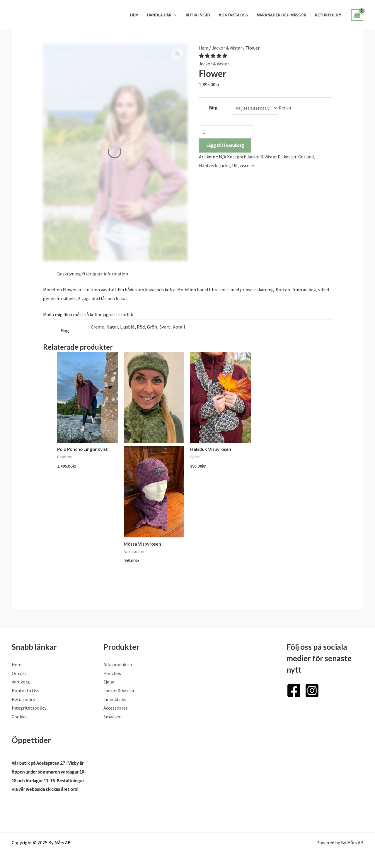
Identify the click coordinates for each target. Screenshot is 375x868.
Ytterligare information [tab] (106, 274)
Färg (213, 108)
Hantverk (208, 166)
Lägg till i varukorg (225, 145)
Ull (236, 166)
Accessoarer (115, 709)
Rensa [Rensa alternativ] (287, 108)
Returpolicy (328, 15)
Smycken (112, 717)
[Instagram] (312, 691)
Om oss (19, 674)
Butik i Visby (198, 15)
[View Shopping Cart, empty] (357, 15)
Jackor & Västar (228, 48)
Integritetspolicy (29, 709)
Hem (134, 15)
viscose (249, 166)
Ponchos (112, 674)
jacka (225, 166)
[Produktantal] (227, 132)
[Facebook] (294, 691)
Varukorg (21, 682)
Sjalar (109, 682)
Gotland (307, 157)
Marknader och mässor (281, 15)
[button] (213, 56)
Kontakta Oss (233, 15)
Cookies (20, 717)
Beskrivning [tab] (69, 274)
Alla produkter (118, 665)
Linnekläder (115, 700)
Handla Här (159, 15)
